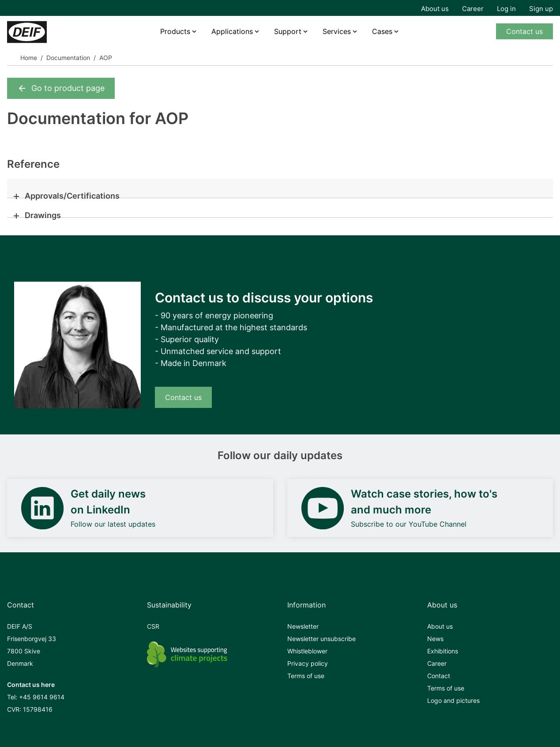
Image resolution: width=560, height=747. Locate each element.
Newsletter (303, 626)
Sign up (541, 9)
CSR (153, 626)
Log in (506, 9)
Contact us (524, 31)
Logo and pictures (453, 700)
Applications (232, 31)
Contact (439, 676)
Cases (382, 31)
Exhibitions (443, 651)
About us (435, 9)
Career (473, 9)
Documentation (68, 58)
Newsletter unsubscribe (321, 639)
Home (29, 58)
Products (175, 31)
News (435, 639)
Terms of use (306, 676)
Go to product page (61, 88)
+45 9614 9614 (42, 697)
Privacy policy (308, 663)
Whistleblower (307, 651)
